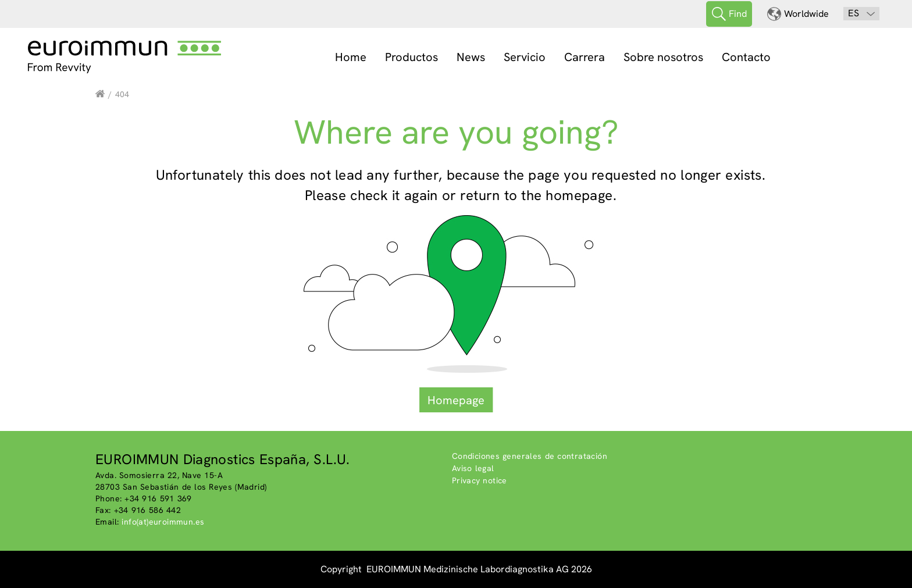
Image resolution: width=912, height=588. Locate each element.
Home (351, 57)
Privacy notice (480, 480)
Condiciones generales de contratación (530, 456)
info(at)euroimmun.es (163, 522)
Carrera (585, 57)
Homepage (456, 400)
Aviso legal (473, 468)
